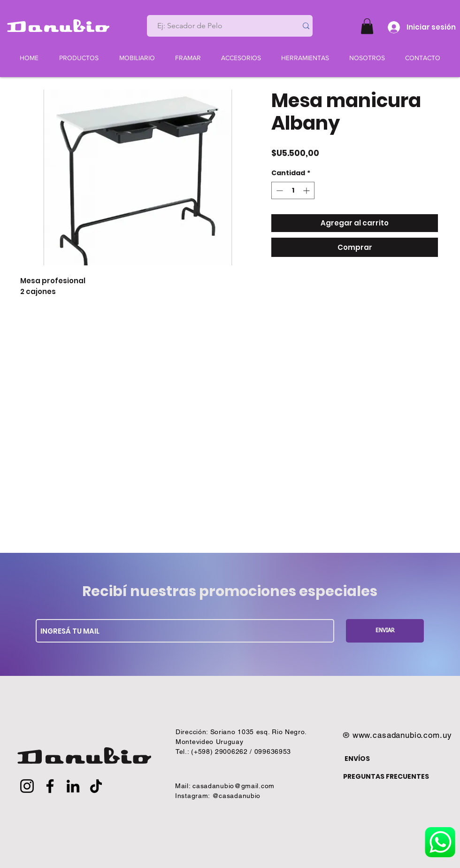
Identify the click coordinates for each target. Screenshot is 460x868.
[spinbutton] (293, 190)
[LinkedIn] (73, 786)
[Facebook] (50, 786)
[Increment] (307, 190)
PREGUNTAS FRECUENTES (386, 776)
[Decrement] (279, 190)
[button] (367, 26)
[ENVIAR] (385, 631)
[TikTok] (96, 786)
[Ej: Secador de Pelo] (218, 26)
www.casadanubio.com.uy (402, 735)
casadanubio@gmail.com (234, 786)
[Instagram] (27, 786)
